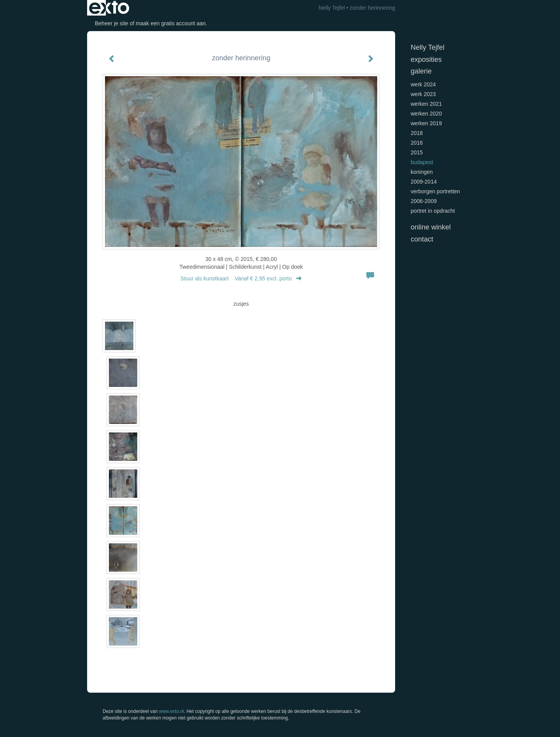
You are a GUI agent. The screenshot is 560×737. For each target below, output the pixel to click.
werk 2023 (423, 94)
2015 (417, 152)
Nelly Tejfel (332, 8)
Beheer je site (112, 23)
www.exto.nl (171, 711)
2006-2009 (424, 201)
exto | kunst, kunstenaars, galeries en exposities (109, 8)
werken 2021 (426, 104)
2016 (417, 143)
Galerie (421, 71)
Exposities (426, 60)
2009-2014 (424, 182)
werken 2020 (426, 114)
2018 (417, 133)
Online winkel (431, 227)
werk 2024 (423, 84)
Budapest (422, 162)
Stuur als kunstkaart (241, 278)
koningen (422, 172)
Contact (422, 239)
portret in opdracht (433, 211)
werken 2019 (426, 123)
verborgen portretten (435, 191)
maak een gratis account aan (171, 23)
